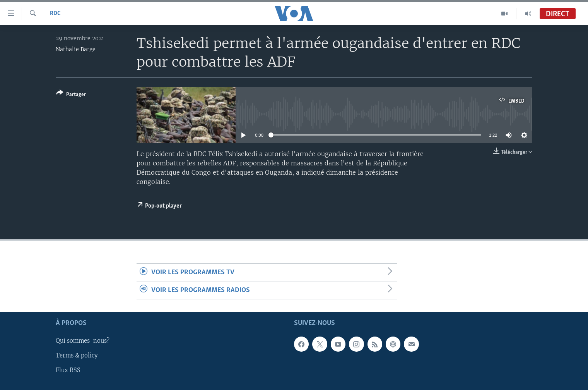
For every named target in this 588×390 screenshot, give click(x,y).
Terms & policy (77, 356)
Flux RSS (68, 370)
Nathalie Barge (76, 49)
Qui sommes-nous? (83, 341)
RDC (55, 14)
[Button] (71, 95)
